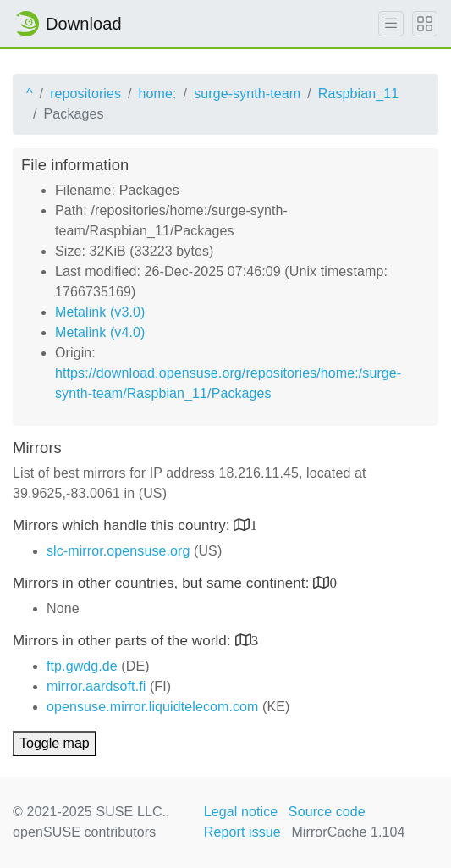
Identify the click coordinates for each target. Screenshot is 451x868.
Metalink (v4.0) (100, 332)
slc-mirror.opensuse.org (118, 551)
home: (158, 94)
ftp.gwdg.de (82, 666)
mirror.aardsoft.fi (96, 686)
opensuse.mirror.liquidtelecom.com (153, 707)
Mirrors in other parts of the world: (124, 641)
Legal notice (241, 812)
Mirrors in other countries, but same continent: (163, 583)
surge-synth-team (247, 94)
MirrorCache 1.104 (348, 832)
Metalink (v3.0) (100, 312)
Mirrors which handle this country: (123, 525)
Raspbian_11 (358, 94)
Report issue (242, 832)
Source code (327, 812)
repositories (85, 94)
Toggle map (55, 743)
